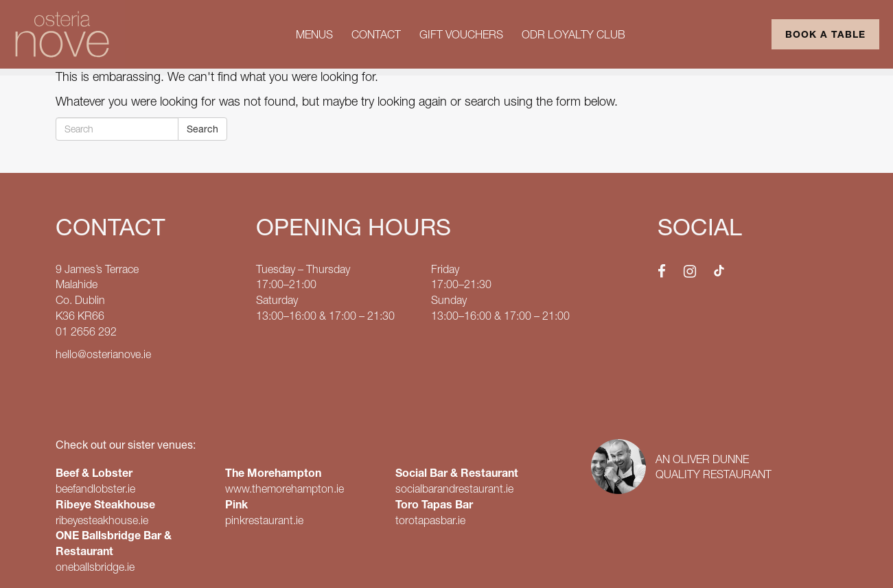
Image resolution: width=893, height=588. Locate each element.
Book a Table (825, 34)
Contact (376, 34)
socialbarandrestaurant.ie (454, 489)
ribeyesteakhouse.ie (102, 520)
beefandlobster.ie (95, 489)
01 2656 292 (86, 331)
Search (202, 129)
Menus (314, 34)
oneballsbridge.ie (95, 567)
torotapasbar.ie (430, 520)
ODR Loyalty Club (573, 34)
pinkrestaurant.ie (264, 520)
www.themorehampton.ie (285, 489)
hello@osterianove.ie (103, 354)
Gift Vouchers (461, 34)
